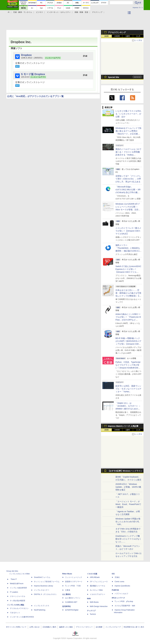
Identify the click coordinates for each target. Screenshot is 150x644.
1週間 (128, 36)
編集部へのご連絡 (66, 627)
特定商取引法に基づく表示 (134, 627)
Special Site (114, 77)
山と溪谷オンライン (73, 598)
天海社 (117, 577)
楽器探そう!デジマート (74, 582)
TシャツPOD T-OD (73, 586)
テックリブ (91, 611)
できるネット (15, 613)
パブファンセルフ (121, 594)
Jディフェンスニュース (99, 582)
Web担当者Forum (17, 584)
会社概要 (99, 627)
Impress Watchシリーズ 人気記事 (123, 426)
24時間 (117, 36)
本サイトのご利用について (16, 627)
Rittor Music (67, 574)
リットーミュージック (74, 577)
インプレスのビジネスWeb (19, 574)
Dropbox (26, 55)
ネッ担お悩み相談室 (18, 601)
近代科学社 (67, 606)
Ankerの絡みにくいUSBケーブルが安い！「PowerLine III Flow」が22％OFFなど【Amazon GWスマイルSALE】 (128, 320)
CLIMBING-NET (71, 602)
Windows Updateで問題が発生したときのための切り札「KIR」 (128, 522)
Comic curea (119, 582)
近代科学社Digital (72, 610)
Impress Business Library (44, 586)
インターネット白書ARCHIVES (22, 617)
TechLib (93, 614)
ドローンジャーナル (18, 596)
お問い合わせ (35, 627)
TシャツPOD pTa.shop (124, 601)
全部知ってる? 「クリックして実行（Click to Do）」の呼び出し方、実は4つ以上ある (128, 179)
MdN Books (94, 602)
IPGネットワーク (118, 598)
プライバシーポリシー (84, 627)
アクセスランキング (117, 32)
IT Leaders (14, 592)
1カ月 (138, 36)
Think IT (14, 579)
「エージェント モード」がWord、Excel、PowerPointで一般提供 (128, 504)
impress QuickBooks (122, 586)
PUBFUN (115, 590)
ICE (113, 574)
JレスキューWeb (96, 590)
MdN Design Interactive (99, 606)
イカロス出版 (92, 574)
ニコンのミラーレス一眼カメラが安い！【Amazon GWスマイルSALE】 (128, 231)
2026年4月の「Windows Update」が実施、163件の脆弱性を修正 (128, 487)
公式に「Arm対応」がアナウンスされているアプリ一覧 (35, 96)
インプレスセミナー (42, 590)
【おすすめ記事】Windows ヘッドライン (125, 471)
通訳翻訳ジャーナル (97, 586)
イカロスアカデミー (97, 594)
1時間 (106, 36)
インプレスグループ (113, 627)
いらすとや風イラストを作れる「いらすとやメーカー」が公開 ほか (128, 114)
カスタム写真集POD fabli (125, 606)
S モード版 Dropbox (33, 74)
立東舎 (68, 590)
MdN (89, 599)
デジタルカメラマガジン (19, 608)
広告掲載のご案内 (49, 627)
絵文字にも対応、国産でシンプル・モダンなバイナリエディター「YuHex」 (128, 389)
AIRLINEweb (95, 577)
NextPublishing (40, 610)
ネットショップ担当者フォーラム (47, 582)
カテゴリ (129, 16)
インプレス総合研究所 (18, 588)
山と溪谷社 (67, 594)
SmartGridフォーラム (42, 577)
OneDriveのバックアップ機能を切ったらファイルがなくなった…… (128, 539)
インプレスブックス (42, 606)
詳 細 (85, 56)
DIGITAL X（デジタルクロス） (46, 594)
